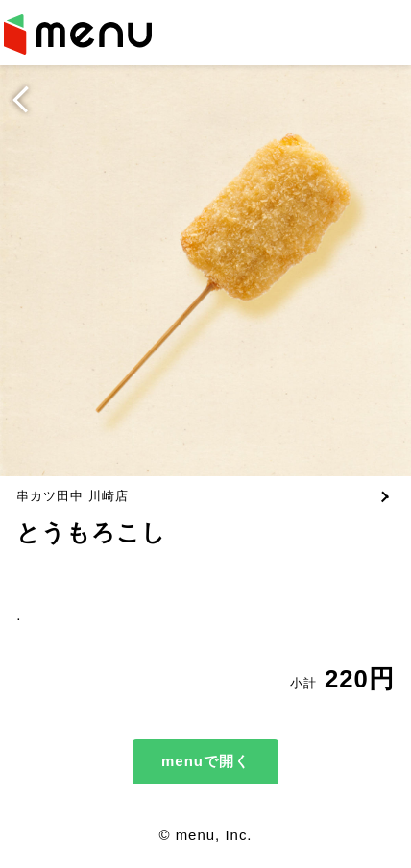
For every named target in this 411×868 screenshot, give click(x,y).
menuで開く (205, 761)
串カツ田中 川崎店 (73, 496)
